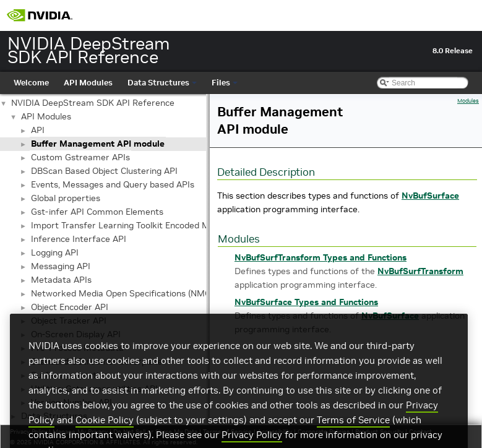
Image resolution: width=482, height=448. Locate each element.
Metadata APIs (61, 280)
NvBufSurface (430, 196)
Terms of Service (353, 437)
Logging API (55, 252)
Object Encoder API (70, 307)
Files (225, 83)
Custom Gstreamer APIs (80, 157)
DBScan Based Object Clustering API (104, 171)
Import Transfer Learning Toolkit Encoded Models (131, 225)
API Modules (88, 83)
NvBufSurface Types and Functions (306, 302)
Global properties (66, 198)
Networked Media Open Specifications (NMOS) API (133, 293)
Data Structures (162, 83)
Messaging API (61, 266)
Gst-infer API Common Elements (97, 212)
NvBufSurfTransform (420, 271)
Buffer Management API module (98, 144)
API (38, 130)
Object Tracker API (69, 321)
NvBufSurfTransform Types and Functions (321, 257)
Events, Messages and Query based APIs (113, 184)
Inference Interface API (79, 239)
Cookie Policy (105, 437)
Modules (468, 101)
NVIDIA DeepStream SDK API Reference (93, 103)
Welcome (31, 83)
